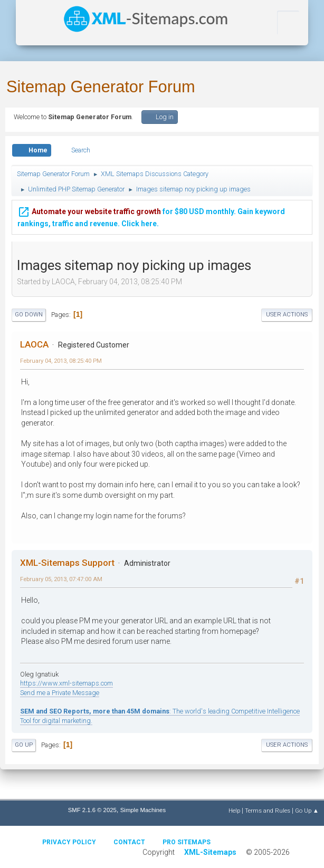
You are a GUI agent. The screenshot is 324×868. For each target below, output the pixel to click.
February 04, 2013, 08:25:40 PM (61, 361)
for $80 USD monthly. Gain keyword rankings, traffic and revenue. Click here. (151, 216)
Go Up (24, 745)
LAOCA (34, 344)
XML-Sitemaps (210, 852)
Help (234, 811)
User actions (287, 315)
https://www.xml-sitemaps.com (66, 683)
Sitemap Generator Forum (101, 87)
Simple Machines (143, 810)
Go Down (29, 315)
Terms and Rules (268, 811)
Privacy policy (69, 842)
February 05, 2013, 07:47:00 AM (61, 579)
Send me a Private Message (60, 693)
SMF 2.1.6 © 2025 (92, 810)
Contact (129, 842)
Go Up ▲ (307, 811)
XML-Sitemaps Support (67, 563)
